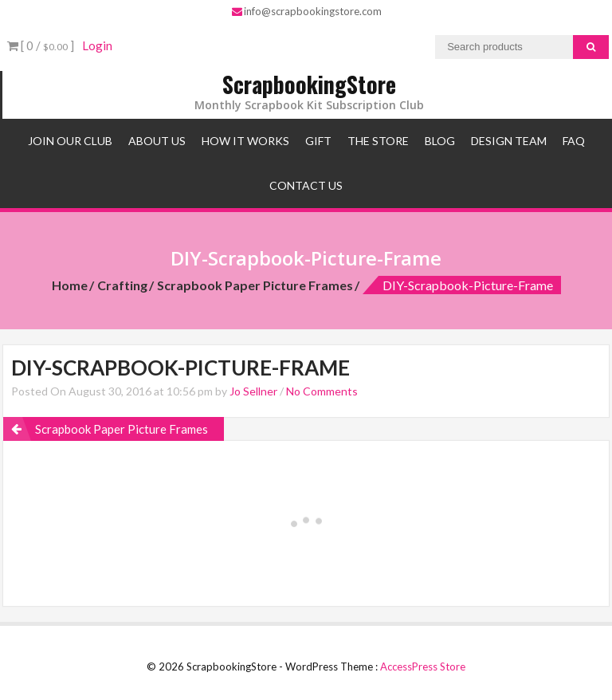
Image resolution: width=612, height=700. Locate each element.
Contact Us (306, 185)
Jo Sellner (253, 391)
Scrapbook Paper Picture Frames (255, 285)
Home (70, 285)
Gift (318, 141)
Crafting (122, 285)
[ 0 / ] (41, 45)
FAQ (574, 141)
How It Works (245, 141)
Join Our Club (70, 141)
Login (97, 45)
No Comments (322, 391)
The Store (378, 141)
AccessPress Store (423, 667)
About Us (157, 141)
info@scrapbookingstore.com (307, 11)
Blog (440, 141)
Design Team (509, 141)
